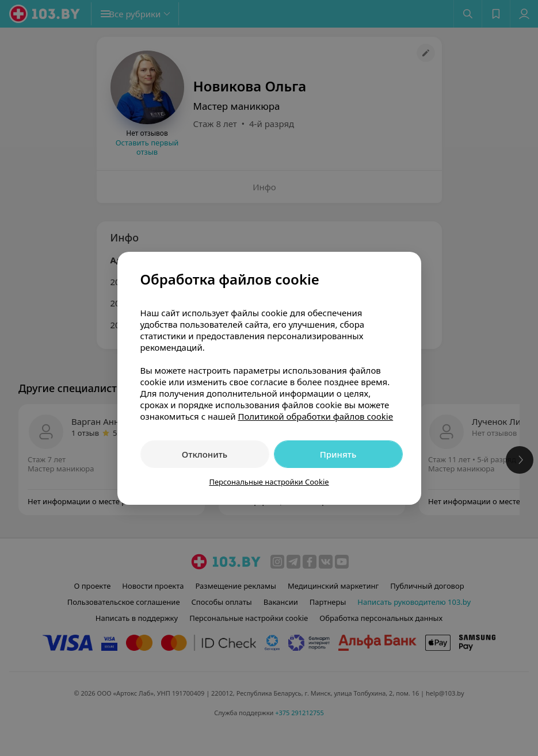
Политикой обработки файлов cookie (315, 416)
